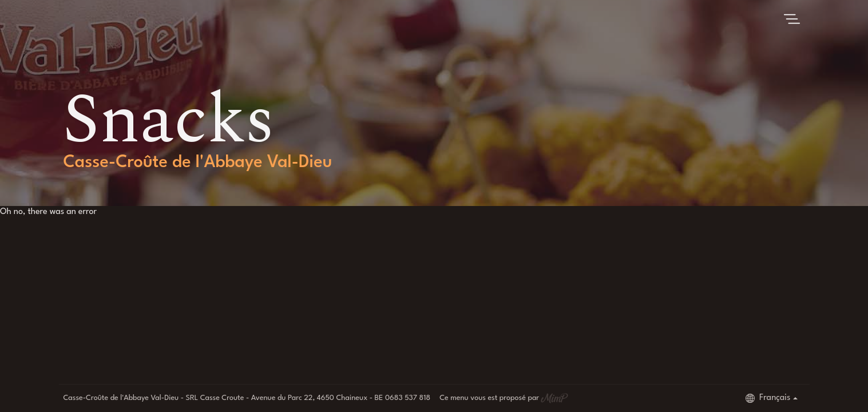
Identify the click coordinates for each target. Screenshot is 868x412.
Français (768, 398)
